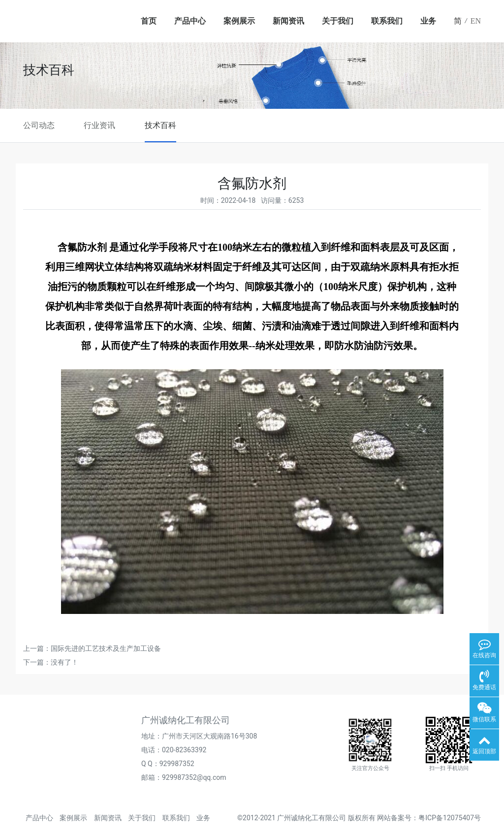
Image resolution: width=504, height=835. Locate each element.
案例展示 (239, 21)
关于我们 (338, 21)
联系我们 (387, 21)
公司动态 (39, 125)
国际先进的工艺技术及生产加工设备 (106, 648)
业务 (428, 21)
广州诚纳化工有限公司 (312, 818)
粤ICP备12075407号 (450, 818)
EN (476, 21)
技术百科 (160, 125)
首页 (149, 21)
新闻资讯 (288, 21)
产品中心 (190, 21)
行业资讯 (99, 125)
